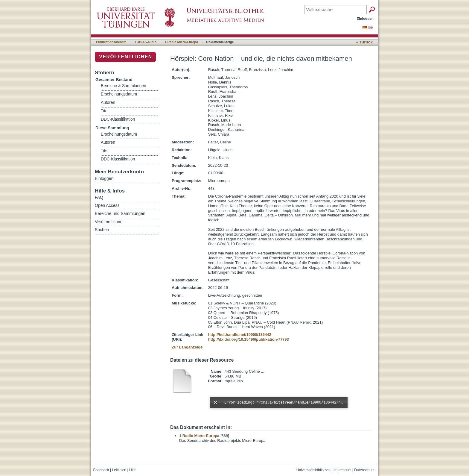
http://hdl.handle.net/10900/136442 (240, 335)
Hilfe (133, 470)
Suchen (102, 230)
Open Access (107, 205)
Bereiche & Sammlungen (124, 86)
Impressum (342, 470)
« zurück (364, 42)
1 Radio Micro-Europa (181, 42)
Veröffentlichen (125, 57)
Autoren (108, 103)
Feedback (101, 470)
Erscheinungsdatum (119, 94)
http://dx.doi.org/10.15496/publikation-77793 (249, 339)
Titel (105, 111)
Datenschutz (364, 470)
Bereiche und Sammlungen (120, 213)
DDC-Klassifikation (118, 119)
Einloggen (365, 18)
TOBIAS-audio (146, 42)
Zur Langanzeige (187, 347)
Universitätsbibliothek (313, 470)
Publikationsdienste (111, 42)
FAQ (99, 197)
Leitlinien (119, 470)
